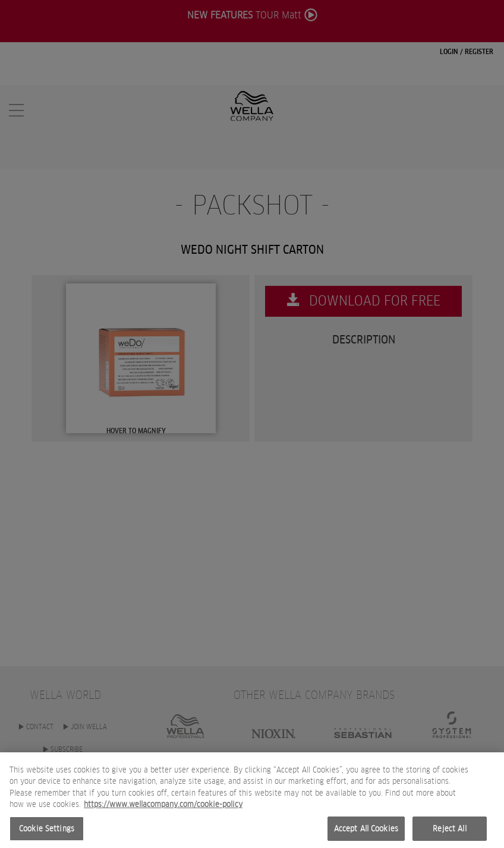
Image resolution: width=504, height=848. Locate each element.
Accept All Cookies (366, 834)
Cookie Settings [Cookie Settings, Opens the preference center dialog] (47, 834)
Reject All (449, 834)
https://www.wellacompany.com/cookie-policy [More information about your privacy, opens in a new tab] (163, 810)
